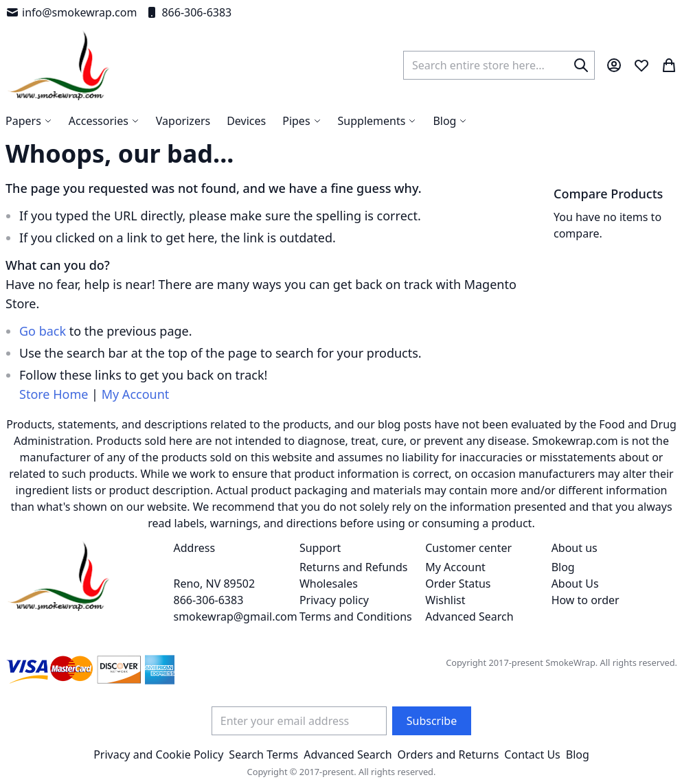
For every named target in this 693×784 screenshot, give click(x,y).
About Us (575, 584)
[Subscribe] (432, 721)
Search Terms (263, 754)
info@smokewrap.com (71, 12)
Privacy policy (334, 600)
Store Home (54, 394)
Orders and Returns (448, 754)
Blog (563, 567)
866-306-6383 (188, 12)
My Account (136, 394)
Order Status (458, 584)
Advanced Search (469, 616)
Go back (43, 331)
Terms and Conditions (356, 616)
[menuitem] (450, 121)
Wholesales (329, 584)
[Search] (581, 65)
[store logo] (59, 65)
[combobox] (499, 65)
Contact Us (532, 754)
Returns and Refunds (354, 567)
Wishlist (445, 600)
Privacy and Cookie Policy (158, 754)
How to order (586, 600)
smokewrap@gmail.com (236, 616)
